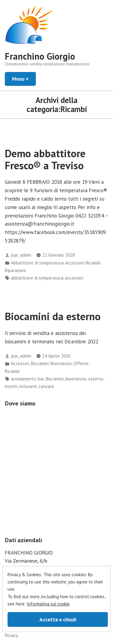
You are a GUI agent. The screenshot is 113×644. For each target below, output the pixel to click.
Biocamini (40, 363)
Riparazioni (15, 270)
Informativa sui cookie (48, 604)
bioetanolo (76, 379)
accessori (74, 278)
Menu (24, 79)
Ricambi (93, 263)
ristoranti (28, 386)
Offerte (81, 363)
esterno (96, 379)
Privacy (11, 635)
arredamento (23, 379)
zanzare (46, 386)
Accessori (75, 263)
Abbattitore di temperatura (37, 263)
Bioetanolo (61, 363)
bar (41, 379)
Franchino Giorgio (40, 56)
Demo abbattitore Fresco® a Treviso (45, 159)
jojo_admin (21, 255)
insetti (11, 386)
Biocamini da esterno (53, 316)
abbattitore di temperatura (37, 278)
